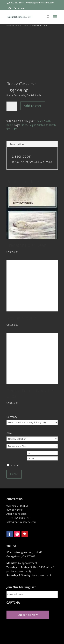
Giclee (24, 101)
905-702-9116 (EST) (18, 482)
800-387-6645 (15, 486)
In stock (15, 442)
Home (10, 26)
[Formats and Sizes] (32, 423)
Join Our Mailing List (21, 564)
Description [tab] (17, 121)
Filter (14, 451)
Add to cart (33, 82)
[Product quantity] (12, 83)
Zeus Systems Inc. (29, 629)
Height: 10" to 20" (38, 101)
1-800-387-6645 (16, 3)
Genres (18, 26)
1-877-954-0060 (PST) (19, 494)
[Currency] (32, 399)
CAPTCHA (13, 579)
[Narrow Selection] (32, 415)
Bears (27, 26)
